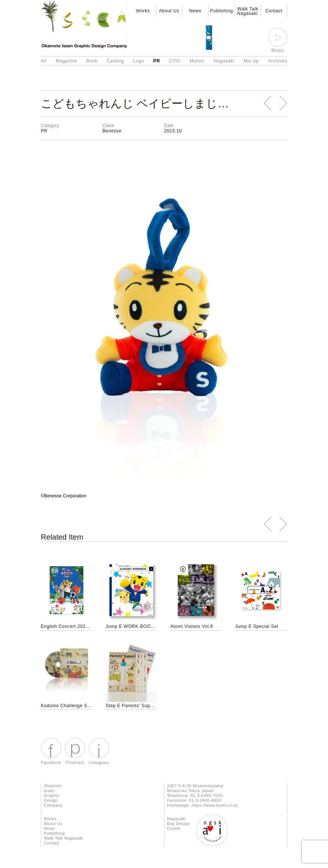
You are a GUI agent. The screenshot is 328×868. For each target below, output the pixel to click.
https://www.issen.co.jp (215, 805)
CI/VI (175, 61)
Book (92, 61)
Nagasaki (224, 61)
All (44, 61)
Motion (197, 61)
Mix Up (251, 61)
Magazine (66, 61)
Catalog (115, 61)
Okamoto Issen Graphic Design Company (53, 795)
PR (157, 61)
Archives (278, 61)
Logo (138, 61)
